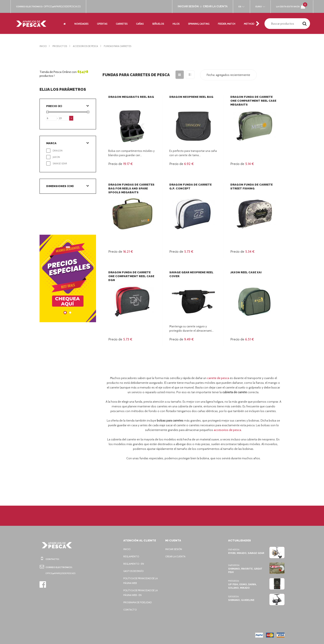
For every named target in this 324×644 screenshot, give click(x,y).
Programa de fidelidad (139, 602)
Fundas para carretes (123, 46)
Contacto (130, 610)
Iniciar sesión (174, 549)
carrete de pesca (219, 378)
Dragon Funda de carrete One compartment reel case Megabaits (253, 101)
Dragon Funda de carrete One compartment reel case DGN (131, 276)
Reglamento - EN (134, 564)
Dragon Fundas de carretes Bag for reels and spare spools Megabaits (131, 188)
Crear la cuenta (176, 556)
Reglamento (132, 556)
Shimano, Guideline (241, 600)
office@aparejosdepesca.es (64, 6)
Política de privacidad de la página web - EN (140, 593)
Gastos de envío (134, 571)
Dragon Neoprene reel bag (191, 97)
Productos (60, 46)
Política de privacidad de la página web (140, 581)
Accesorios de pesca (88, 46)
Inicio (43, 46)
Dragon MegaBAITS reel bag (131, 97)
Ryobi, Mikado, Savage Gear (247, 553)
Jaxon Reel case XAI (246, 272)
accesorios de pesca (232, 430)
